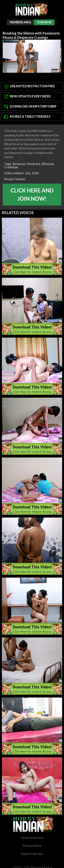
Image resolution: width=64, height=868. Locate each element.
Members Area (20, 22)
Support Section (32, 854)
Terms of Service (32, 838)
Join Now (44, 22)
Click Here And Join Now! (32, 194)
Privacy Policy (32, 846)
